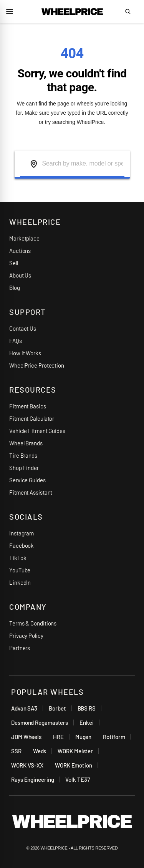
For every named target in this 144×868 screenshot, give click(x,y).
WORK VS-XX (27, 765)
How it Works (25, 353)
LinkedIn (20, 582)
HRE (58, 737)
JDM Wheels (26, 737)
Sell (14, 263)
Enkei (87, 722)
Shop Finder (24, 468)
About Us (20, 275)
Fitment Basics (28, 406)
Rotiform (114, 737)
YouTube (20, 570)
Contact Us (23, 328)
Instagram (22, 533)
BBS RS (87, 708)
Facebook (22, 545)
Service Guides (27, 480)
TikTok (18, 558)
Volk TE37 (77, 779)
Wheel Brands (26, 443)
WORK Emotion (74, 765)
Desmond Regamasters (40, 722)
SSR (16, 751)
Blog (15, 288)
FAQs (16, 341)
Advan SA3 (24, 708)
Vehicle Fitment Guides (37, 431)
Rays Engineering (32, 779)
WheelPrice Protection (37, 365)
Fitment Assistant (31, 492)
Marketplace (24, 238)
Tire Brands (23, 455)
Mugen (84, 737)
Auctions (20, 251)
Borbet (57, 708)
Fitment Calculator (32, 418)
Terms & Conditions (33, 623)
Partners (20, 648)
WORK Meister (75, 751)
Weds (40, 751)
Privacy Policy (26, 636)
